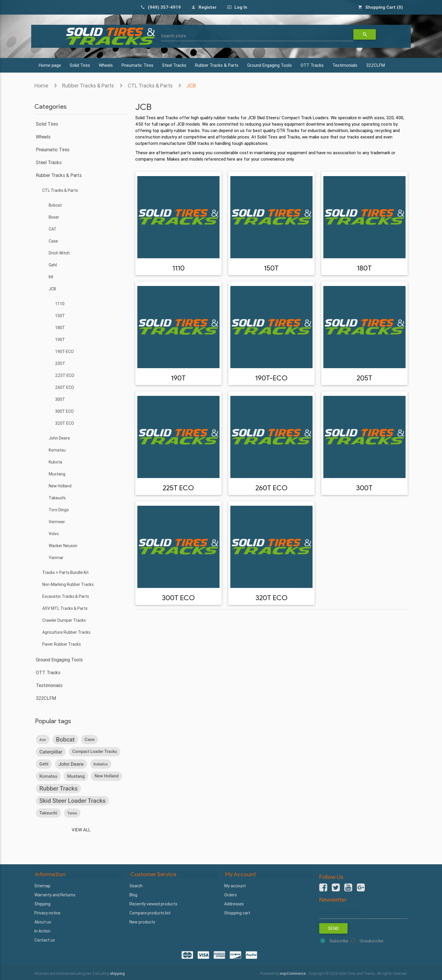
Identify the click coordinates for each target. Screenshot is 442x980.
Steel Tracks (174, 65)
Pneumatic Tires (137, 65)
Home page (50, 65)
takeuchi (48, 813)
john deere (71, 764)
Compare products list (150, 913)
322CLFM (376, 65)
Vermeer (57, 522)
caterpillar (51, 752)
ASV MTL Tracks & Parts (65, 608)
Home (41, 86)
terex (72, 813)
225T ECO (65, 375)
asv (43, 740)
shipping (117, 973)
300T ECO (64, 411)
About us (43, 922)
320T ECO (65, 423)
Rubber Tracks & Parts (217, 65)
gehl (44, 764)
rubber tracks (58, 788)
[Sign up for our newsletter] (363, 912)
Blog (133, 895)
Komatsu (57, 450)
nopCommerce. (294, 973)
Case (53, 241)
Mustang (57, 474)
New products (142, 922)
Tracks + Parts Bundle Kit (65, 572)
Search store (173, 36)
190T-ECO (64, 352)
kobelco (101, 764)
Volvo (54, 534)
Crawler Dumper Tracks (64, 620)
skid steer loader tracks (72, 801)
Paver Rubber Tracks (62, 644)
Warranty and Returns (55, 895)
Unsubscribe (372, 941)
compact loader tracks (95, 752)
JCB (191, 86)
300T (60, 399)
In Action (42, 931)
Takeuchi (57, 498)
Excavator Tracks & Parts (66, 596)
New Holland (60, 486)
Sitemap (42, 886)
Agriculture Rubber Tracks (66, 632)
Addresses (234, 904)
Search (136, 886)
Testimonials (345, 65)
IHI (51, 277)
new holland (106, 776)
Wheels (106, 65)
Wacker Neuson (63, 546)
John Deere (59, 438)
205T (60, 363)
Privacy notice (47, 913)
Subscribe (339, 941)
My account (235, 886)
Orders (230, 895)
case (90, 740)
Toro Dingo (59, 510)
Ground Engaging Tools (270, 65)
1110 (60, 304)
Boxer (54, 217)
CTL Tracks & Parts (150, 86)
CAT (53, 229)
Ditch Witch (59, 253)
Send (334, 929)
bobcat (65, 740)
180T (60, 328)
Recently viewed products (153, 904)
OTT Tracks (312, 65)
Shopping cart (237, 913)
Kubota (55, 462)
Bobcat (55, 205)
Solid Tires (80, 65)
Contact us (45, 940)
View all (81, 830)
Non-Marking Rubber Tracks (68, 584)
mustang (76, 776)
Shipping (42, 904)
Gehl (53, 265)
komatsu (48, 776)
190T (60, 340)
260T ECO (65, 387)
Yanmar (56, 558)
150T (60, 316)
